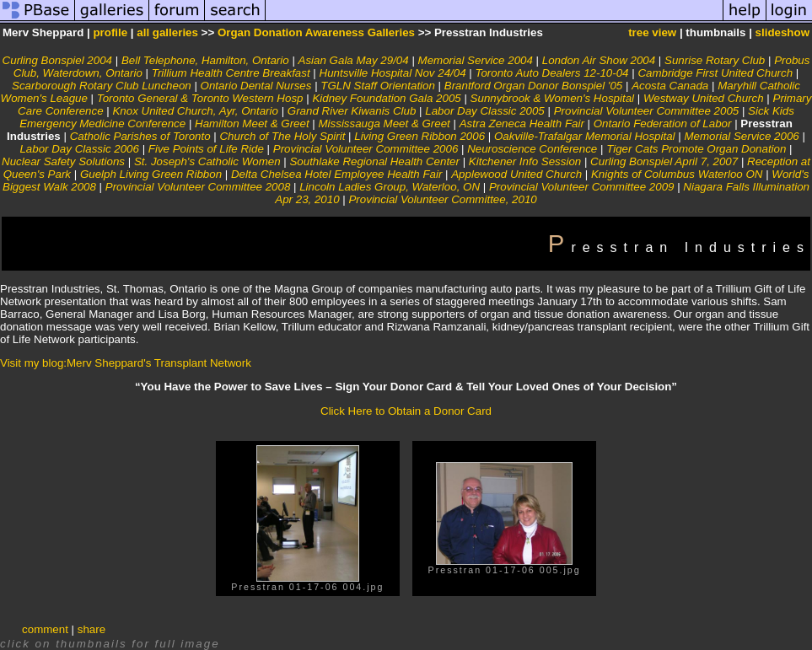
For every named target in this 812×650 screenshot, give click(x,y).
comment (45, 629)
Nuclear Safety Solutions (63, 161)
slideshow (782, 32)
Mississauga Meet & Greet (384, 124)
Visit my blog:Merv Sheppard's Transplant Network (126, 363)
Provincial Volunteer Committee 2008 (198, 187)
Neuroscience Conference (532, 149)
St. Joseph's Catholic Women (207, 161)
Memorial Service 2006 (741, 136)
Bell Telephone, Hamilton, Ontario (205, 60)
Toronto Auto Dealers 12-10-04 (551, 73)
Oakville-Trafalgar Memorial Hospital (585, 136)
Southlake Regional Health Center (374, 161)
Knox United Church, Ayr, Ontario (195, 111)
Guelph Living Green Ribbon (151, 174)
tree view (652, 32)
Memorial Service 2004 (476, 60)
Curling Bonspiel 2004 (57, 60)
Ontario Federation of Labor (663, 124)
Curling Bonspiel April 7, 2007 (664, 161)
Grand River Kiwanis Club (352, 111)
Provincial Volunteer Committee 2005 (647, 111)
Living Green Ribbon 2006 (419, 136)
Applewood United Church (516, 174)
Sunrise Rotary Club (715, 60)
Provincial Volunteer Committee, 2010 (442, 199)
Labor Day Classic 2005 (485, 111)
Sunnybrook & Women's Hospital (552, 98)
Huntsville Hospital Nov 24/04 (393, 73)
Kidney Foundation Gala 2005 (386, 98)
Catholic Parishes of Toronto (140, 136)
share (91, 629)
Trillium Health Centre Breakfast (231, 73)
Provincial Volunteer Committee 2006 (366, 149)
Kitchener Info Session (525, 161)
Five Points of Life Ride (206, 149)
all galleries (167, 32)
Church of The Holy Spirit (282, 136)
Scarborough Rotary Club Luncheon (102, 86)
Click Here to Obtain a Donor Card (406, 411)
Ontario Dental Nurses (256, 86)
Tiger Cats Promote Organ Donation (696, 149)
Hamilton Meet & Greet (252, 124)
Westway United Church (704, 98)
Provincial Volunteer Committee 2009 (582, 187)
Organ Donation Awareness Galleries (316, 32)
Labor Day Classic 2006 (79, 149)
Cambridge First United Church (715, 73)
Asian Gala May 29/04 (354, 60)
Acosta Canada (670, 86)
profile (110, 32)
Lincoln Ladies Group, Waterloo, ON (390, 187)
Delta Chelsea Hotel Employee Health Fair (336, 174)
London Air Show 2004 (599, 60)
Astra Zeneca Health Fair (522, 124)
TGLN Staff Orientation (378, 86)
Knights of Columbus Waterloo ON (677, 174)
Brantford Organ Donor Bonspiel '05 (533, 86)
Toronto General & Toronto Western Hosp (200, 98)
